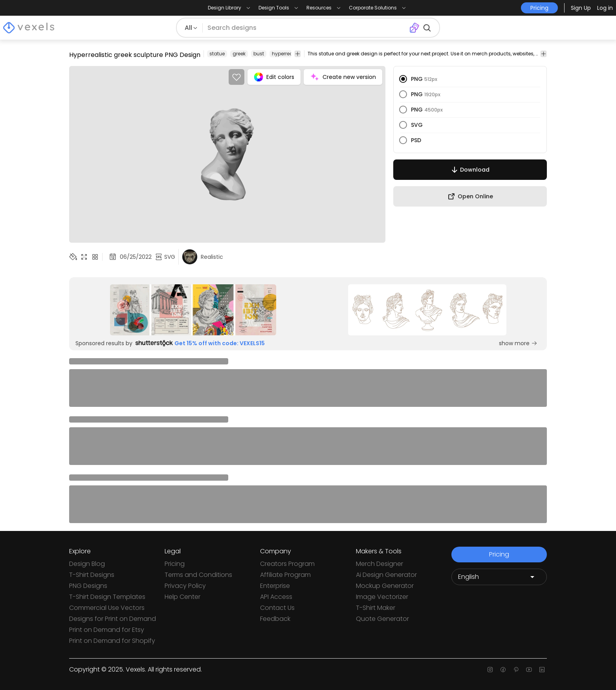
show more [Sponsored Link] (518, 343)
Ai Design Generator (386, 575)
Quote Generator (382, 619)
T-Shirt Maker (376, 608)
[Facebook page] (503, 670)
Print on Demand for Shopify (112, 641)
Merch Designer (379, 564)
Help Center (182, 597)
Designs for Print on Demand (113, 619)
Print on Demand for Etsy (107, 630)
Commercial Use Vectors (107, 608)
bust (259, 54)
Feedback (275, 619)
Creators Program (287, 564)
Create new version (343, 77)
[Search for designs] (306, 28)
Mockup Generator (385, 586)
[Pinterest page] (516, 670)
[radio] (403, 79)
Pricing (175, 564)
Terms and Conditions (198, 575)
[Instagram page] (490, 670)
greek (239, 54)
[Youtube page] (529, 670)
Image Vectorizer (382, 597)
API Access (276, 597)
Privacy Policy (185, 586)
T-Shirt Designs (92, 575)
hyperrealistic (288, 54)
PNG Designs (88, 586)
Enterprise (275, 586)
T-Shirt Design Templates (107, 597)
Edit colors (274, 77)
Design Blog (87, 564)
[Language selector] (499, 577)
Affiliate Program (285, 575)
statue (217, 54)
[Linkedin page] (542, 670)
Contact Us (277, 608)
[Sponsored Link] (193, 310)
